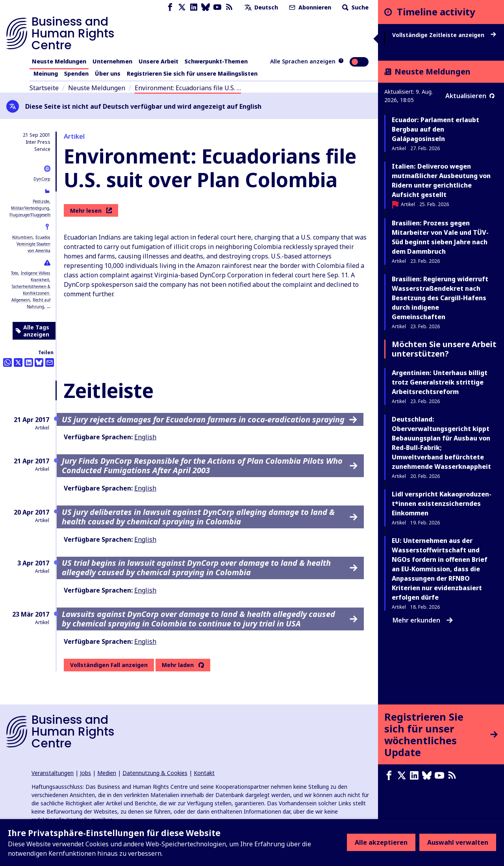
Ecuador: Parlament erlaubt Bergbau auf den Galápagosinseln (435, 129)
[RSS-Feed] (229, 7)
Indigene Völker (35, 273)
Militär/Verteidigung (30, 208)
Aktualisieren (470, 96)
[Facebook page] (170, 7)
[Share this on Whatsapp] (7, 362)
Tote (15, 273)
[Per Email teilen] (50, 362)
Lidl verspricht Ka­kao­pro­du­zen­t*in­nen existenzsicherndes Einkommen (442, 504)
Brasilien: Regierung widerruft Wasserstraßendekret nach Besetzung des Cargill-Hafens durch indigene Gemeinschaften (440, 298)
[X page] (182, 7)
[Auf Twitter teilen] (18, 362)
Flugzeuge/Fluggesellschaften (37, 215)
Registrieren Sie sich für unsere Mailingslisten (192, 73)
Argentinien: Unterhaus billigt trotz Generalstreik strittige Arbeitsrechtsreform (440, 382)
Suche (355, 7)
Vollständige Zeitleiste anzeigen (444, 35)
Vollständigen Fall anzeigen (109, 665)
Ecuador (42, 237)
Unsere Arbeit (158, 61)
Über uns (108, 73)
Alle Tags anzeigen (32, 331)
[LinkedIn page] (194, 7)
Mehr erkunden (423, 620)
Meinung (46, 73)
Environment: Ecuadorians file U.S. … (188, 88)
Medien (107, 773)
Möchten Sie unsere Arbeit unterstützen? (444, 349)
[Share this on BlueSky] (39, 362)
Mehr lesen (91, 211)
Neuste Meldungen (59, 61)
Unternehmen (112, 61)
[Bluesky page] (206, 7)
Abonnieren (309, 7)
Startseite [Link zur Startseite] (44, 88)
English (145, 437)
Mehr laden (178, 665)
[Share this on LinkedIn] (29, 362)
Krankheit (40, 280)
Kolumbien (22, 237)
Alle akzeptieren (381, 842)
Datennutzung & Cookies (155, 773)
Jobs (85, 773)
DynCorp (42, 179)
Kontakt (204, 773)
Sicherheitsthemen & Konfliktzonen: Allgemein (31, 293)
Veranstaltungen (53, 773)
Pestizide (41, 201)
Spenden (76, 73)
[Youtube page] (217, 7)
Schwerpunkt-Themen (216, 61)
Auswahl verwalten (458, 842)
